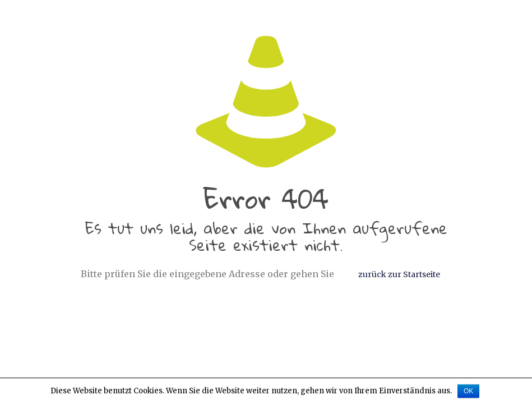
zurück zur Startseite (399, 274)
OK (468, 391)
